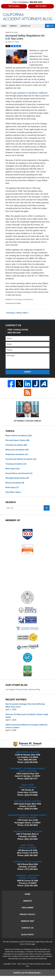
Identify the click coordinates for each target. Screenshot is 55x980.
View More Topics (14, 493)
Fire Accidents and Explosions (23, 299)
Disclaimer (28, 910)
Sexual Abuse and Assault (19, 474)
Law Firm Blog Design (27, 977)
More (50, 26)
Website (15, 26)
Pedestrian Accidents (17, 455)
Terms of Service (25, 948)
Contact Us (27, 26)
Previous (10, 313)
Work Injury (13, 469)
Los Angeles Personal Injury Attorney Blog (23, 691)
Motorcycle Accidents (17, 450)
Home (4, 26)
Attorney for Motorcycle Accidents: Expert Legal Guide (25, 718)
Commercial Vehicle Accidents (21, 460)
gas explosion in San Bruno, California (31, 93)
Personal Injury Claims (18, 440)
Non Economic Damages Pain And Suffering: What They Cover (26, 707)
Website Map (27, 924)
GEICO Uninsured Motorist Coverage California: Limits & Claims (27, 728)
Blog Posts (27, 938)
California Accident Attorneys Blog (28, 17)
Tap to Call (14, 6)
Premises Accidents (17, 445)
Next (27, 313)
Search (47, 509)
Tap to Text (41, 6)
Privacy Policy (27, 917)
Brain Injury (12, 488)
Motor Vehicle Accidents (19, 436)
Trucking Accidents (16, 464)
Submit (27, 372)
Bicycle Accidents (15, 484)
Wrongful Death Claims (18, 479)
